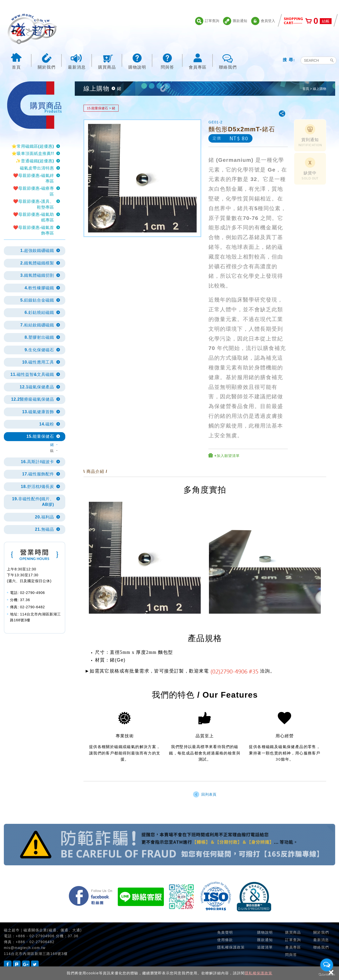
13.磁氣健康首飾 (38, 412)
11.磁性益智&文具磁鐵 (32, 374)
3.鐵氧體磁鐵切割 (37, 275)
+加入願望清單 (224, 456)
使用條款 (225, 940)
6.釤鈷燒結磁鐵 (39, 312)
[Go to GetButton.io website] (327, 975)
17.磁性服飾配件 (38, 474)
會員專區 (198, 61)
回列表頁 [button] (205, 794)
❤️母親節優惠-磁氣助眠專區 (34, 217)
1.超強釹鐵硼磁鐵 (37, 251)
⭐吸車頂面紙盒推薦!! (33, 153)
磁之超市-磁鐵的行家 (32, 29)
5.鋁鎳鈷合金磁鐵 (37, 300)
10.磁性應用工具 (38, 362)
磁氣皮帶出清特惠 (37, 168)
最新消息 (77, 61)
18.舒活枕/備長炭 (37, 487)
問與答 (167, 61)
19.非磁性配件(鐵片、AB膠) (33, 502)
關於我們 (47, 61)
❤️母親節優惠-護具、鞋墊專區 (34, 204)
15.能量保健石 (40, 436)
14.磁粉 (47, 424)
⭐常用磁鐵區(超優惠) (33, 146)
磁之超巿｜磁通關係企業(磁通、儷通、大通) (43, 930)
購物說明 (137, 61)
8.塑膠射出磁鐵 (39, 337)
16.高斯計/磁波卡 (37, 462)
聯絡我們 (228, 61)
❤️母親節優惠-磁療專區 (34, 191)
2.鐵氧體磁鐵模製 (37, 263)
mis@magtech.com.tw (25, 948)
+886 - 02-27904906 (35, 936)
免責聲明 (225, 932)
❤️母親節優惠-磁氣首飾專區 (34, 230)
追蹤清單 (265, 947)
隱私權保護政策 (259, 973)
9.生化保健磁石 (39, 350)
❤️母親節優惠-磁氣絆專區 (34, 178)
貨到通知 (310, 136)
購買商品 (107, 61)
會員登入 (263, 21)
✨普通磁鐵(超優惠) (35, 161)
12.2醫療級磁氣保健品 (33, 399)
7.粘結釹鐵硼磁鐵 (37, 325)
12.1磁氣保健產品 (37, 387)
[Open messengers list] (327, 965)
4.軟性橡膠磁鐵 (39, 288)
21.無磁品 (45, 529)
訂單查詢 (207, 21)
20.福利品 (45, 517)
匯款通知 (235, 21)
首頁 (16, 61)
